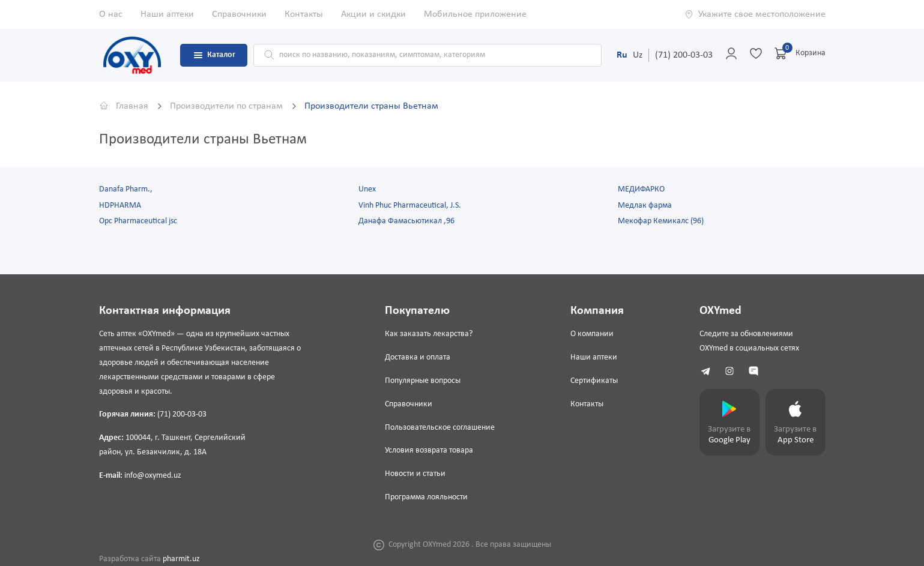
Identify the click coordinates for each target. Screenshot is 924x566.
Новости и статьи (415, 474)
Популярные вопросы (423, 381)
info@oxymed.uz (153, 476)
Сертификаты (594, 381)
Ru (622, 55)
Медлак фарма (645, 206)
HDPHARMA (120, 206)
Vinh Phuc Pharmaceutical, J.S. (410, 206)
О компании (592, 334)
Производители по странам (228, 106)
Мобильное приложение (475, 14)
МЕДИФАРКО (641, 189)
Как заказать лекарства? (429, 334)
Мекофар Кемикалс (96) (661, 221)
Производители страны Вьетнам (371, 106)
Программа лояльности (426, 497)
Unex (367, 189)
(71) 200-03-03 (684, 55)
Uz (638, 55)
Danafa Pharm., (126, 189)
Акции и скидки (373, 14)
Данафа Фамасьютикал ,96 (406, 221)
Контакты (304, 14)
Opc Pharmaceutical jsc (138, 221)
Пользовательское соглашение (440, 428)
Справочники (239, 14)
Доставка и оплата (418, 357)
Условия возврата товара (429, 450)
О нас (111, 14)
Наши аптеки (167, 14)
